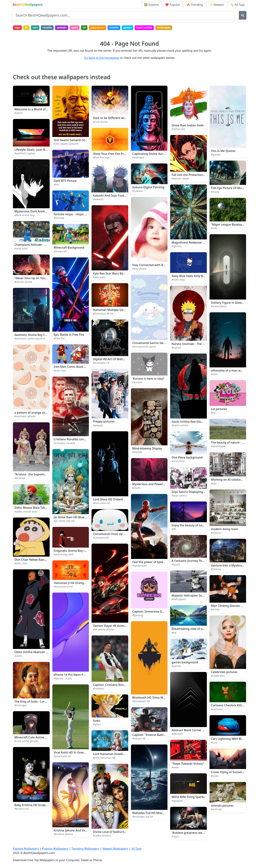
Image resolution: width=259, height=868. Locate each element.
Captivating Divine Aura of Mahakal (157, 154)
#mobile (137, 453)
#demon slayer (180, 179)
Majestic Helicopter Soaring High (194, 596)
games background (185, 663)
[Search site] (126, 15)
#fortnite (59, 218)
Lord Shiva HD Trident (108, 500)
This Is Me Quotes (223, 151)
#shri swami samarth (66, 144)
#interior (216, 533)
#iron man (60, 371)
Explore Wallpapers (26, 849)
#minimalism (219, 307)
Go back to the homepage (102, 58)
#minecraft (60, 252)
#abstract (177, 734)
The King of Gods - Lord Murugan (37, 702)
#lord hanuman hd (104, 758)
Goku (97, 721)
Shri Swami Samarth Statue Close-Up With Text (86, 141)
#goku (97, 725)
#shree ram (178, 130)
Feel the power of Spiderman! (153, 563)
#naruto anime (23, 282)
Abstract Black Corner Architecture (195, 730)
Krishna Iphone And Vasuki (72, 831)
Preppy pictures (104, 422)
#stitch (18, 113)
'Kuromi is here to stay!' (148, 379)
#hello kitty (178, 280)
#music (215, 192)
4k (27, 28)
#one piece (178, 462)
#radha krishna (102, 836)
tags (18, 28)
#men (214, 375)
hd (88, 28)
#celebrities (218, 676)
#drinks (215, 610)
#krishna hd (21, 809)
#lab (214, 484)
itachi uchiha (152, 28)
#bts (56, 185)
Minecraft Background (69, 248)
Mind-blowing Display (147, 449)
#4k (174, 529)
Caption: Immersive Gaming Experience (160, 612)
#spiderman (140, 566)
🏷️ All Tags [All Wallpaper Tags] (238, 5)
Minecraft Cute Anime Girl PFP (35, 738)
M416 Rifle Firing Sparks (188, 797)
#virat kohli (21, 249)
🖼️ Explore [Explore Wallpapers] (151, 5)
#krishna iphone (63, 835)
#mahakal (138, 158)
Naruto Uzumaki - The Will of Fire (194, 344)
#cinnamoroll (101, 538)
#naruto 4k (139, 739)
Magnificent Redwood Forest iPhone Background (205, 243)
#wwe (175, 768)
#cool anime (100, 122)
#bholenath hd (141, 702)
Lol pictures (219, 410)
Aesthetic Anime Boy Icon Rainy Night (40, 335)
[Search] (243, 15)
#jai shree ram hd (64, 521)
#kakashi (98, 200)
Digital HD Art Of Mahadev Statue (116, 360)
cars (37, 28)
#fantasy (216, 570)
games (134, 28)
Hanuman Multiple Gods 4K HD (114, 310)
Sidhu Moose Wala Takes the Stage (38, 508)
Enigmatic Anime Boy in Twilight (76, 551)
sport (78, 28)
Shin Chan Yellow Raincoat (32, 560)
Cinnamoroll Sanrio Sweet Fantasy (156, 343)
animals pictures (222, 806)
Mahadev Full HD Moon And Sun (154, 813)
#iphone (177, 247)
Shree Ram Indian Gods (188, 126)
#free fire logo (101, 158)
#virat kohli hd (62, 757)
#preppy (98, 426)
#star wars (99, 277)
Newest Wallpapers (115, 849)
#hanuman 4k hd (103, 314)
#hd (174, 633)
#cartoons (217, 710)
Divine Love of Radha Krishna (113, 832)
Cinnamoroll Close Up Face (111, 534)
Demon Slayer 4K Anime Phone (114, 626)
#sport (176, 837)
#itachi (136, 488)
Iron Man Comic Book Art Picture (76, 367)
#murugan (21, 706)
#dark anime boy (24, 216)
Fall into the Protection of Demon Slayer (199, 175)
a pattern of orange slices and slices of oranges (47, 413)
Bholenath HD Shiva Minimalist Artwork (160, 698)
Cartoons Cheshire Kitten (228, 706)
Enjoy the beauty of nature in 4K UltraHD (199, 526)
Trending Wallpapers (85, 849)
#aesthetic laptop (25, 154)
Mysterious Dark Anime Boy (33, 212)
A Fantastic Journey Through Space (195, 561)
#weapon (177, 801)
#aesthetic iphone (25, 417)
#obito (18, 656)
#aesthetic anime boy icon (30, 339)
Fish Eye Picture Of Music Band (232, 188)
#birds (215, 776)
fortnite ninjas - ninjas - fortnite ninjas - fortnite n (87, 215)
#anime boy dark (64, 555)
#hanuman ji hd (63, 587)
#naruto (176, 348)
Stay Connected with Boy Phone (154, 266)
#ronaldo (98, 689)
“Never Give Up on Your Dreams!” (37, 279)
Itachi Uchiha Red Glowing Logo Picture (199, 422)
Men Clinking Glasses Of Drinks (232, 606)
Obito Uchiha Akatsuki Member (36, 653)
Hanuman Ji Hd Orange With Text (76, 583)
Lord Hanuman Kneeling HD (112, 754)
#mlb (214, 229)
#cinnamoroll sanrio (144, 347)
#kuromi (137, 383)
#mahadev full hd (143, 817)
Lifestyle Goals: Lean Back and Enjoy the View (45, 150)
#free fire (59, 339)
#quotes (216, 155)
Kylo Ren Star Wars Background (115, 274)
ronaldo (49, 28)
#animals (216, 810)
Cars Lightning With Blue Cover (232, 739)
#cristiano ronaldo (65, 443)
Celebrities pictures (224, 672)
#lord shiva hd (101, 504)
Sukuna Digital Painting (148, 188)
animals (64, 28)
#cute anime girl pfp (26, 742)
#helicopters (179, 600)
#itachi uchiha (180, 426)
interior (120, 28)
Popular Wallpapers (55, 849)
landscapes (172, 28)
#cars (214, 743)
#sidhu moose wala (26, 512)
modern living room (225, 530)
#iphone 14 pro (63, 679)
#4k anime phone (103, 630)
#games (176, 666)
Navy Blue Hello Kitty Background (195, 276)
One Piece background (187, 458)
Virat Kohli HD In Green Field (73, 753)
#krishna (20, 478)
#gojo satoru (179, 496)
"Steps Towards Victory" (188, 764)
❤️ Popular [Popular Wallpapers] (173, 5)
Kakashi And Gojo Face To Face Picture (119, 196)
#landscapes (218, 447)
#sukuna (138, 191)
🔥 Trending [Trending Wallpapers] (195, 5)
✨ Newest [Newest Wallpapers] (217, 5)
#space (176, 565)
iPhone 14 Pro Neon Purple (72, 675)
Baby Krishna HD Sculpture (33, 806)
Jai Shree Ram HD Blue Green (74, 518)
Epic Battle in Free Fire (69, 335)
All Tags (136, 849)
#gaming (138, 616)
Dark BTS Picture (65, 181)
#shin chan (21, 564)
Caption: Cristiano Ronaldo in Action (118, 685)
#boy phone (139, 269)
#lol (213, 413)
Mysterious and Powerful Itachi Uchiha (159, 485)
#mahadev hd (101, 363)
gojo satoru (103, 28)
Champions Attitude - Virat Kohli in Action (43, 245)
